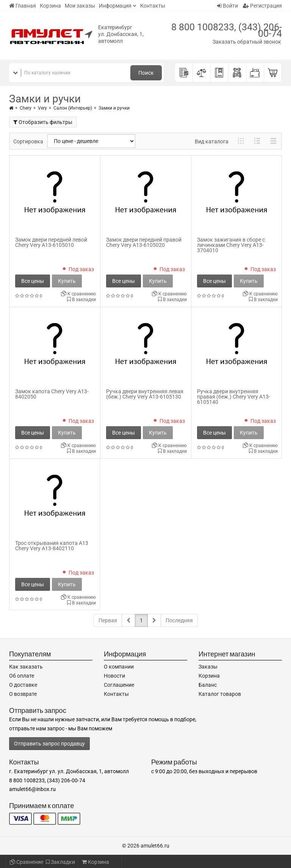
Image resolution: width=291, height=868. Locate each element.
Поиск (146, 73)
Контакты (153, 6)
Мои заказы (80, 6)
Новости (114, 676)
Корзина (50, 6)
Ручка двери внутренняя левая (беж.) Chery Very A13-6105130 (145, 394)
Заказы (208, 667)
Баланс (208, 685)
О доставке (23, 685)
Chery (26, 108)
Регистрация (262, 6)
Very (42, 108)
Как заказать (26, 667)
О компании (119, 667)
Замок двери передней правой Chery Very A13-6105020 (144, 242)
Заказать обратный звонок (247, 42)
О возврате (23, 694)
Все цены (33, 281)
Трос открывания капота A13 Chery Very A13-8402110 (52, 546)
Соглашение (119, 685)
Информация (115, 6)
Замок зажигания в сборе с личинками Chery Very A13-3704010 (231, 245)
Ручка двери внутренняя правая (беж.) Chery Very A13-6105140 (234, 397)
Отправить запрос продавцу (49, 744)
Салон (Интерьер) (73, 108)
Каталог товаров (220, 694)
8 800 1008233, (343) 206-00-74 (227, 30)
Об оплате (22, 676)
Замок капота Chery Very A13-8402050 (52, 394)
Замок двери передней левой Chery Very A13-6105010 (51, 242)
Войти (228, 6)
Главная (23, 6)
